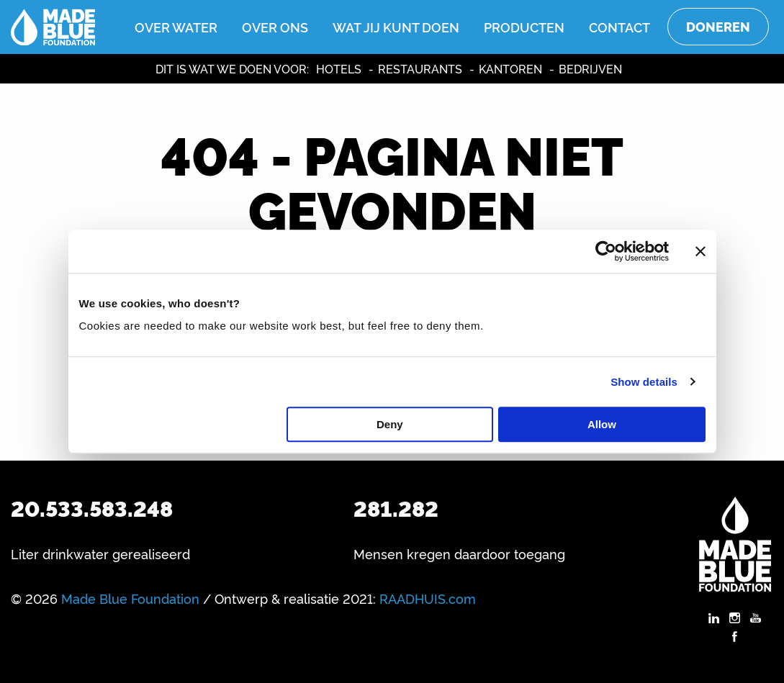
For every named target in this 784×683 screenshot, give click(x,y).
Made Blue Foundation (130, 598)
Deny (390, 424)
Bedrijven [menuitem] (590, 68)
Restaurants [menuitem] (420, 68)
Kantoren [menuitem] (510, 68)
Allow (602, 424)
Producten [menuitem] (524, 27)
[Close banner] (700, 251)
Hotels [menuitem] (339, 68)
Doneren (718, 26)
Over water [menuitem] (176, 27)
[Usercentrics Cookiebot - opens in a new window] (606, 251)
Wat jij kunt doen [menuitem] (396, 27)
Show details (644, 382)
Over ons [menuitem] (275, 27)
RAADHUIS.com (428, 598)
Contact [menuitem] (619, 27)
